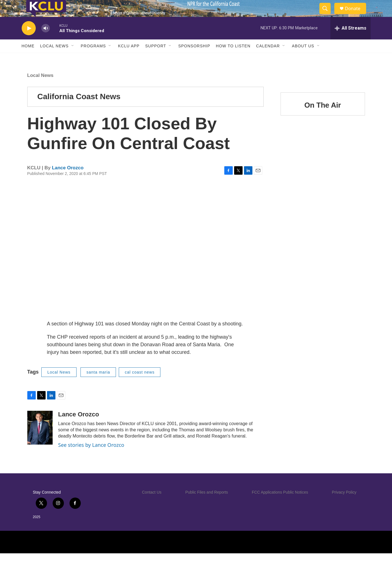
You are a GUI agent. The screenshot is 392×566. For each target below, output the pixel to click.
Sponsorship (194, 59)
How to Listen (233, 59)
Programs (93, 59)
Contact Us (152, 505)
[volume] (46, 41)
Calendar (268, 59)
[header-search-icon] (328, 15)
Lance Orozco (68, 180)
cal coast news (140, 385)
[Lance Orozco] (40, 440)
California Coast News (79, 109)
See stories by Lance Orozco (91, 458)
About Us (303, 59)
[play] (29, 41)
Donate (356, 15)
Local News (54, 59)
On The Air (323, 118)
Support (156, 59)
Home (28, 59)
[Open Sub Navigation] (73, 59)
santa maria (98, 385)
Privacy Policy (344, 505)
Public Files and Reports (207, 505)
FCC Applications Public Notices (280, 505)
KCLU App (129, 59)
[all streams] (350, 41)
